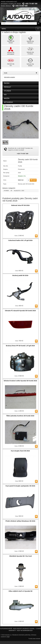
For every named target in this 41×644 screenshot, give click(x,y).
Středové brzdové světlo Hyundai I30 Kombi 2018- (21, 381)
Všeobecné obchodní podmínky (21, 635)
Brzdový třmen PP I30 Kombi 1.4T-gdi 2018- (20, 346)
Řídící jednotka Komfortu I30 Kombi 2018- (21, 416)
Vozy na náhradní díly (25, 630)
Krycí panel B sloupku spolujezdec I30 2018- (20, 486)
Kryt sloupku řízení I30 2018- (20, 451)
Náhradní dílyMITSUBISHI (11, 51)
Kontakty (12, 630)
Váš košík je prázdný (10, 77)
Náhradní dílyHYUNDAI (30, 50)
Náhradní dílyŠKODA (11, 39)
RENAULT (8, 87)
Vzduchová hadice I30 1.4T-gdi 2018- (21, 240)
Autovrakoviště (6, 629)
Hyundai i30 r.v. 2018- (19, 191)
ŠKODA (7, 83)
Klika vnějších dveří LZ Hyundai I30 (21, 591)
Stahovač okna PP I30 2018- (20, 205)
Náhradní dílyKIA (11, 62)
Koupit (33, 180)
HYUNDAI (7, 91)
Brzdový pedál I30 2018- (20, 275)
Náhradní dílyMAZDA (30, 62)
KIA (5, 95)
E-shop (38, 629)
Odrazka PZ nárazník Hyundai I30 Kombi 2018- (20, 311)
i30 (11, 191)
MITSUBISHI (8, 102)
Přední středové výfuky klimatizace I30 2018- (20, 521)
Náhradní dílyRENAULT (30, 39)
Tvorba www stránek (34, 639)
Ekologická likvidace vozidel (24, 629)
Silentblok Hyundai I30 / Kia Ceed (20, 556)
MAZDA (7, 98)
